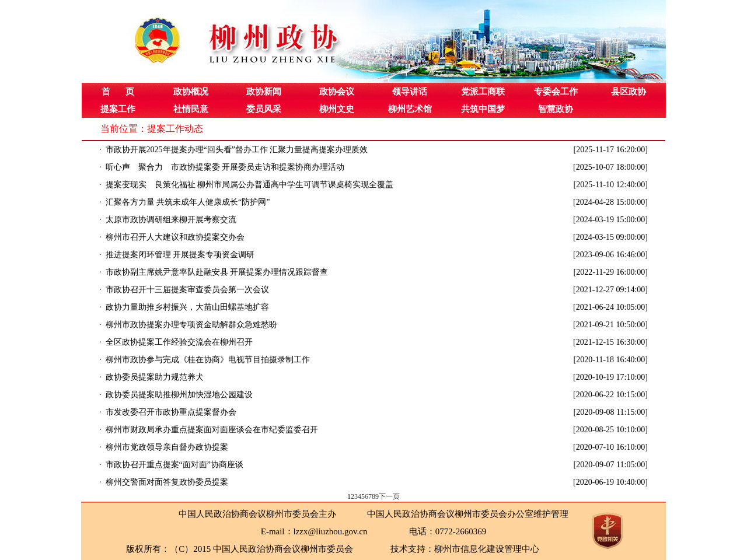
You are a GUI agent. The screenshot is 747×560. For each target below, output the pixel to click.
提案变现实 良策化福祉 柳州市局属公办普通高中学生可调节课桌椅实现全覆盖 (250, 185)
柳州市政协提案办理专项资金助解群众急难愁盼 (191, 325)
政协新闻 (264, 92)
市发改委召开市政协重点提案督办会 (171, 412)
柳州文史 (337, 109)
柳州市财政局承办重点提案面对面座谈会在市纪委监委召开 (212, 430)
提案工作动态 (175, 129)
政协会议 (337, 92)
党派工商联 (483, 92)
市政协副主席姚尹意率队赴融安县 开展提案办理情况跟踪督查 (217, 272)
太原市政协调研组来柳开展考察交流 (171, 220)
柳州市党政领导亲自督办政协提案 (167, 447)
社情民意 (191, 109)
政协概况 (191, 92)
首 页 (118, 92)
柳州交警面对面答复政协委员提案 (167, 482)
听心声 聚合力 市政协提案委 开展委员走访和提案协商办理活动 (225, 167)
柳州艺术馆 (410, 109)
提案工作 (118, 109)
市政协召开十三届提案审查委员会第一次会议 (187, 290)
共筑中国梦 (483, 109)
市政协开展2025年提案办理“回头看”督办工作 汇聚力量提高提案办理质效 (237, 150)
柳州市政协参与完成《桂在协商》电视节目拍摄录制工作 (208, 360)
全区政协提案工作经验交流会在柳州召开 (179, 342)
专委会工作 (556, 92)
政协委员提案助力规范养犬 (155, 377)
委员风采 (264, 109)
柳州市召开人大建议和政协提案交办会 (175, 237)
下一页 (389, 496)
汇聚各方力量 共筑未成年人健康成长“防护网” (188, 202)
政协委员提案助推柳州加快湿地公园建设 (179, 395)
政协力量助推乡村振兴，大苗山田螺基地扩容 (187, 307)
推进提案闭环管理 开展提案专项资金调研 (180, 255)
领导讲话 (410, 92)
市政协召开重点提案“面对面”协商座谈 (174, 465)
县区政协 (629, 92)
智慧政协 (556, 109)
